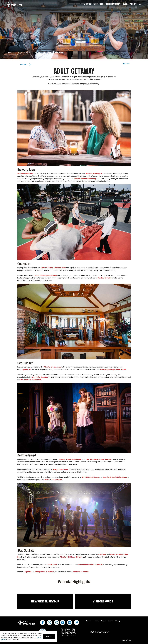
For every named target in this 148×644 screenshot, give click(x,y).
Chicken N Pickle (105, 278)
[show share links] (126, 64)
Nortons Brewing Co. (94, 173)
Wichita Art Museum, (52, 367)
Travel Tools (25, 52)
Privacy (110, 621)
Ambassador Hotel (86, 565)
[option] (74, 30)
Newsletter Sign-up (45, 601)
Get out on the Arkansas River (53, 268)
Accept (49, 636)
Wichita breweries (25, 173)
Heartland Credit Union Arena (115, 477)
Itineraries (40, 52)
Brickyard (102, 554)
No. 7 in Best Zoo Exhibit (31, 380)
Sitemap (118, 621)
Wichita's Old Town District (71, 557)
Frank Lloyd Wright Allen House (113, 369)
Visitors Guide (103, 601)
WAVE (47, 480)
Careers (103, 621)
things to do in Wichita (45, 572)
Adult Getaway (57, 52)
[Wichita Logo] (14, 4)
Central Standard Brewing (85, 179)
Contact (96, 621)
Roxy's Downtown (60, 469)
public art (27, 369)
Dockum (99, 565)
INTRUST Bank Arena (90, 477)
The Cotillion (57, 480)
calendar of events (81, 572)
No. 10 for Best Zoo (40, 377)
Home (11, 52)
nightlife (28, 572)
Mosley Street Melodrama (70, 459)
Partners (89, 621)
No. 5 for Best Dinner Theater (99, 459)
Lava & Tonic (52, 565)
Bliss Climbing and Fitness (46, 275)
